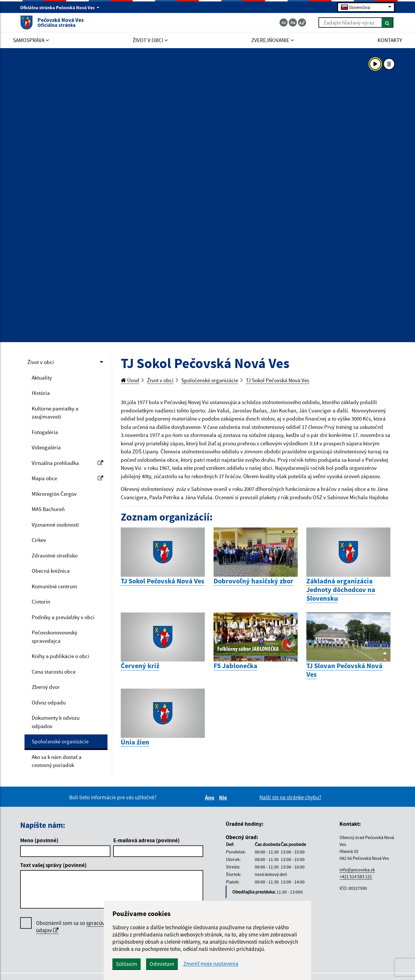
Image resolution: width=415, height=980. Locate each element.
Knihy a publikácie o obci (61, 656)
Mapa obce (67, 478)
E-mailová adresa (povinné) (147, 840)
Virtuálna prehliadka (67, 463)
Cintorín (41, 602)
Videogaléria (46, 447)
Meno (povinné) (39, 840)
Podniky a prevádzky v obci (63, 617)
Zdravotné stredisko (55, 555)
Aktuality (42, 378)
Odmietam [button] (162, 964)
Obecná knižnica (51, 571)
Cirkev (39, 540)
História (41, 393)
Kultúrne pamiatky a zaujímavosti (55, 413)
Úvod (130, 380)
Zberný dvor (46, 687)
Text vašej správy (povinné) (53, 865)
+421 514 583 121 (356, 877)
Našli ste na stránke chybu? (290, 797)
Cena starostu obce (54, 672)
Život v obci (41, 362)
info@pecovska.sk (357, 870)
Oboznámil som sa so (88, 927)
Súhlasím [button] (127, 964)
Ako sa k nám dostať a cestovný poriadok (57, 761)
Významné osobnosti (55, 525)
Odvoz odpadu (49, 702)
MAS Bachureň (48, 509)
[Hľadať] (387, 22)
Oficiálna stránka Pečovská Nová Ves (60, 7)
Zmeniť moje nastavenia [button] (211, 964)
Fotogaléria (45, 432)
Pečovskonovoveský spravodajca (54, 637)
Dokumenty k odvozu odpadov (56, 722)
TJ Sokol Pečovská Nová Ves (278, 380)
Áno (211, 798)
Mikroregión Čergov (54, 494)
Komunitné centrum (54, 586)
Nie (224, 798)
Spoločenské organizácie (60, 741)
